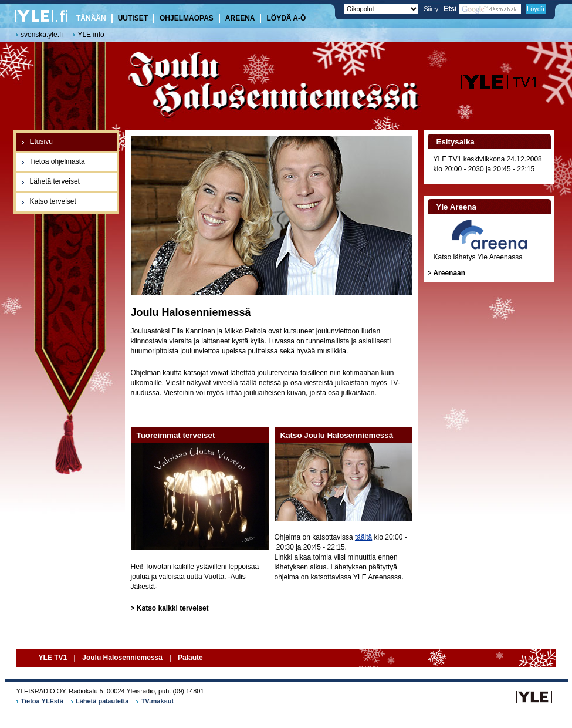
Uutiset (133, 18)
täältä (363, 537)
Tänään (91, 18)
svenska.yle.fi (42, 35)
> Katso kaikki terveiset (170, 608)
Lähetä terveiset (55, 181)
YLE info (91, 35)
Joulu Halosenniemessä (122, 658)
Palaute (190, 658)
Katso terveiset (53, 201)
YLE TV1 (54, 658)
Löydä (536, 9)
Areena (240, 18)
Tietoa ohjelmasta (57, 161)
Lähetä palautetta (102, 701)
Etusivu (41, 141)
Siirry (431, 9)
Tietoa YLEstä (42, 701)
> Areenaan (447, 273)
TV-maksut (157, 701)
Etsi (482, 9)
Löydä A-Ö (286, 18)
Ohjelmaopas (187, 18)
